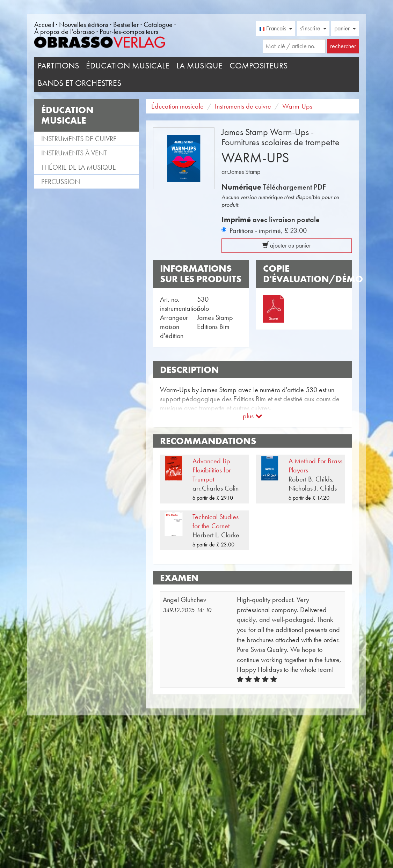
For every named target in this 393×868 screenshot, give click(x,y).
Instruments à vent (74, 153)
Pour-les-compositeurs (129, 31)
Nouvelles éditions (84, 24)
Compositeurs (259, 66)
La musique (199, 66)
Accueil (44, 24)
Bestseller (126, 24)
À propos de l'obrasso (64, 31)
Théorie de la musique (79, 167)
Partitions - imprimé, (268, 230)
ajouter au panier (287, 245)
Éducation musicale (128, 66)
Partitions (58, 66)
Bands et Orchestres (79, 83)
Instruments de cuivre (79, 139)
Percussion (61, 182)
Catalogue (158, 24)
